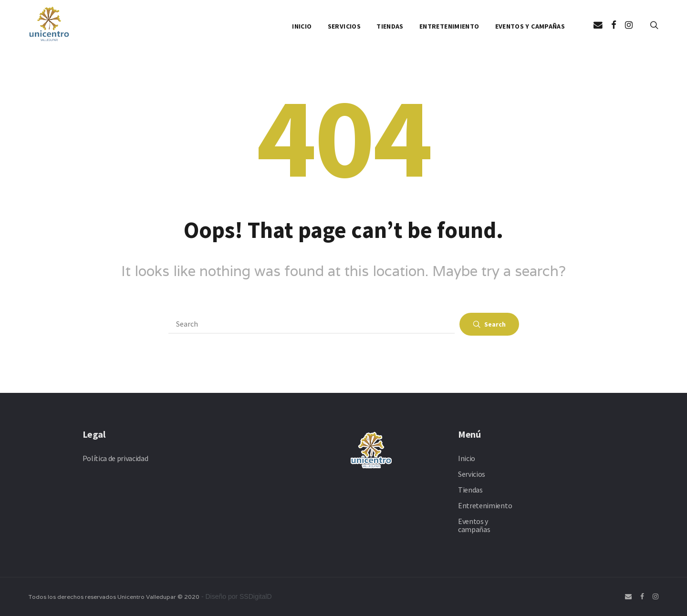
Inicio (302, 26)
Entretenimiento (449, 26)
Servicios (344, 26)
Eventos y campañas (530, 26)
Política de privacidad (115, 458)
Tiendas (390, 26)
